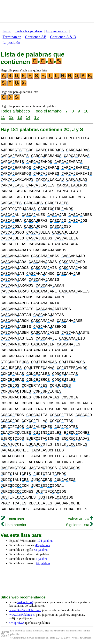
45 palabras (43, 545)
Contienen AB (36, 37)
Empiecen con (57, 31)
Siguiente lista (79, 525)
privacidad (15, 634)
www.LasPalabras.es (22, 615)
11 (3, 117)
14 (28, 117)
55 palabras (41, 550)
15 (37, 117)
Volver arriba (80, 518)
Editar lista (13, 519)
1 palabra (41, 559)
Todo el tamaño (48, 111)
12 (11, 117)
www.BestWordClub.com (25, 610)
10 (86, 111)
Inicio (7, 31)
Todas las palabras (29, 31)
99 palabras (43, 563)
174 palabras (45, 541)
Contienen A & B (63, 37)
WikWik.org (25, 602)
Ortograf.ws (17, 623)
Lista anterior (14, 525)
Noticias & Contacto (81, 638)
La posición (11, 42)
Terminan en (12, 37)
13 (20, 117)
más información (74, 631)
